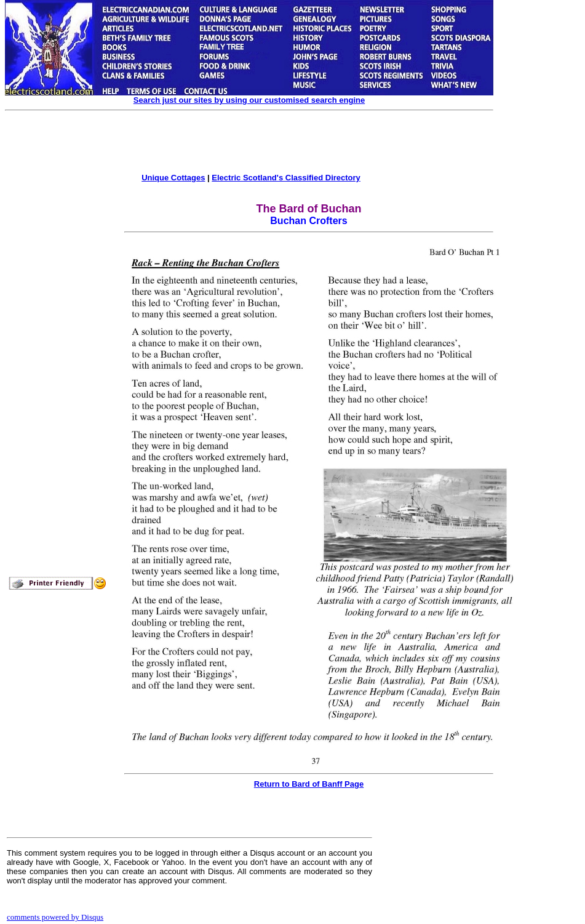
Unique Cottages (173, 178)
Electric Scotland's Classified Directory (286, 178)
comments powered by (55, 917)
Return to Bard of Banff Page (309, 784)
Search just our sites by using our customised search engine (249, 100)
